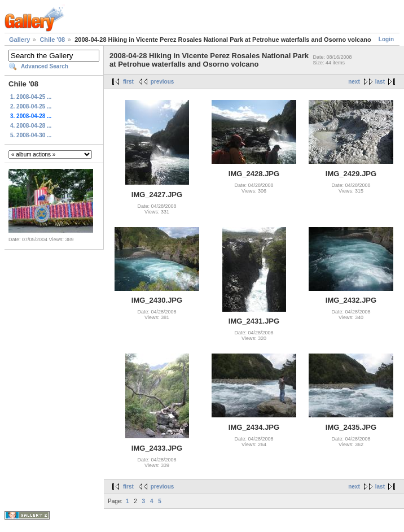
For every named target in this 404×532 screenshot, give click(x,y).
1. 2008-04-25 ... (31, 97)
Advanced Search (45, 66)
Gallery (19, 40)
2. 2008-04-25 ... (31, 106)
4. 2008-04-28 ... (31, 126)
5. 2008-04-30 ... (31, 135)
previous (163, 82)
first (128, 82)
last (380, 82)
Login (386, 39)
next (354, 82)
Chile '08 (52, 40)
